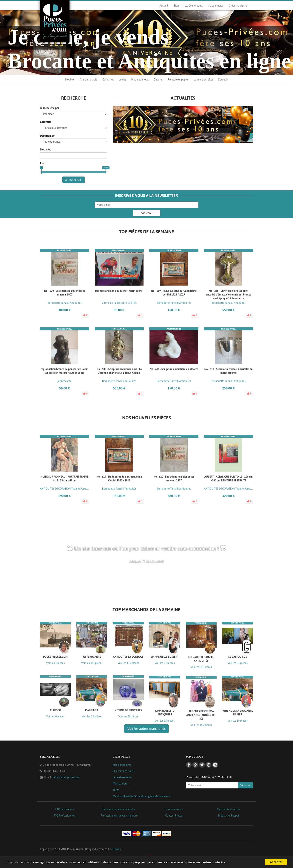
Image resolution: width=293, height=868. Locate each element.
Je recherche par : (50, 108)
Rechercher (74, 180)
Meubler (70, 80)
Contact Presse (174, 816)
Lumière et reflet (203, 80)
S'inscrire (147, 213)
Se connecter (216, 6)
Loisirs (122, 80)
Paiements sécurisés (228, 809)
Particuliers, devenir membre (119, 809)
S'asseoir (223, 80)
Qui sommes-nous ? (124, 771)
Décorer (158, 80)
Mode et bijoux (140, 80)
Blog (176, 6)
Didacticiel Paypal (229, 816)
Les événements (194, 6)
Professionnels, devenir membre (119, 816)
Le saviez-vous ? (174, 809)
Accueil (164, 6)
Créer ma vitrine (238, 6)
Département (48, 136)
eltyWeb (116, 849)
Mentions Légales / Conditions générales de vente (141, 796)
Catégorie (46, 122)
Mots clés (45, 150)
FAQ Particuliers (65, 809)
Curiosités (108, 80)
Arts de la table (88, 80)
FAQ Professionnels (64, 816)
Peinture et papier (178, 80)
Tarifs (116, 790)
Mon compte (120, 784)
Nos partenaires (122, 765)
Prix (42, 163)
